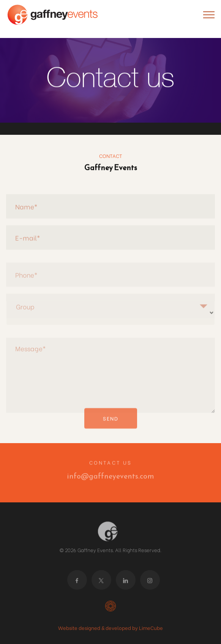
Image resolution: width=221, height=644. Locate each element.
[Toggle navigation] (209, 14)
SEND (111, 423)
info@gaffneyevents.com (110, 478)
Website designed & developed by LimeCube (110, 627)
